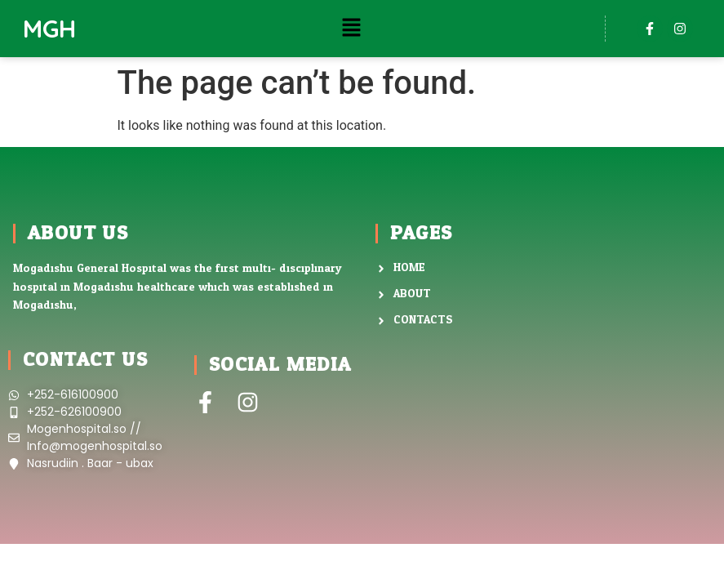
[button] (351, 29)
